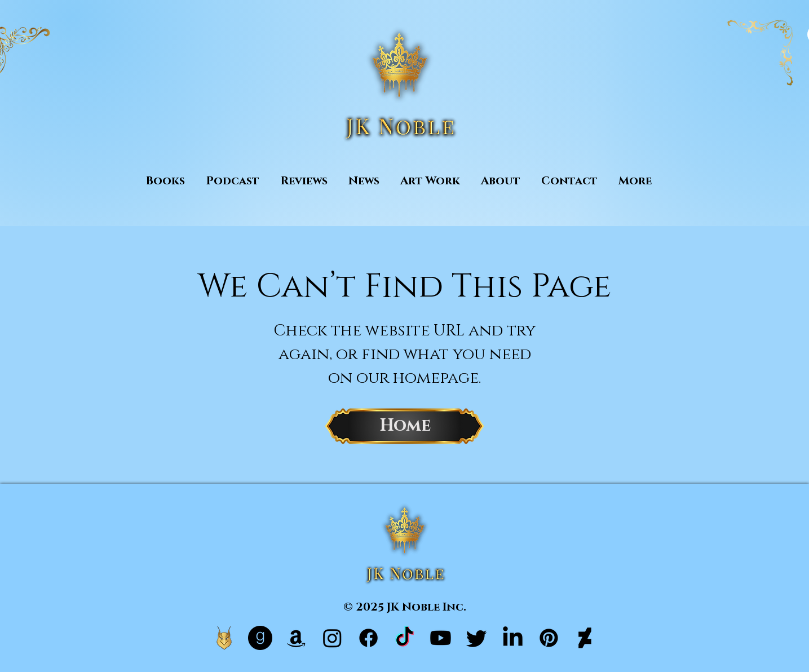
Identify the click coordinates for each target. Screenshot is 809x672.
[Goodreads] (260, 638)
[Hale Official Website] (224, 638)
